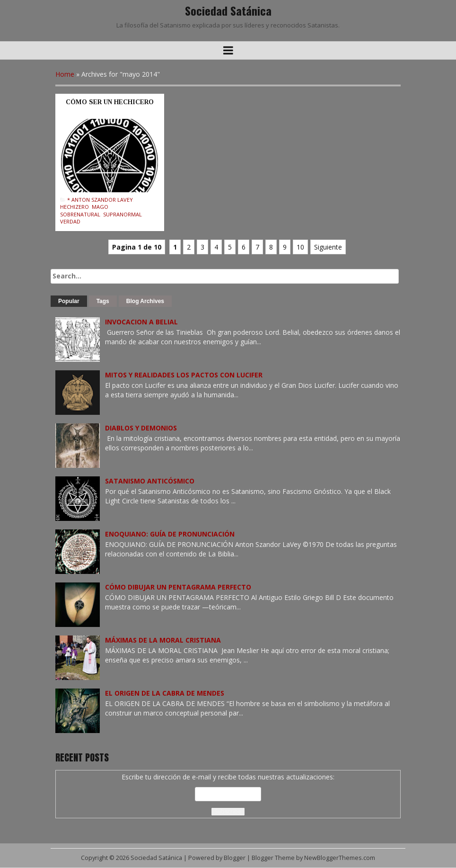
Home (65, 74)
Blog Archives (145, 301)
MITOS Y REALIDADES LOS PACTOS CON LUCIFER (184, 375)
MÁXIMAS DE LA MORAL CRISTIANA (163, 640)
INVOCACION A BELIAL (141, 322)
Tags (103, 301)
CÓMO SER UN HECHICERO (110, 102)
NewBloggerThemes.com (340, 858)
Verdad (70, 221)
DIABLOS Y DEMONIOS (141, 428)
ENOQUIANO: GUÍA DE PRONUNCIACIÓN (170, 534)
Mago (100, 207)
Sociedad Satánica (228, 10)
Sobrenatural (80, 214)
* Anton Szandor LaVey (100, 200)
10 (300, 247)
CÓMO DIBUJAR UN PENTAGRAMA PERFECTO (178, 587)
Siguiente (328, 247)
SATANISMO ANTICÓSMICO (150, 481)
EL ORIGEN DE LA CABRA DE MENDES (165, 693)
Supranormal (123, 214)
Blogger (235, 858)
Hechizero (75, 207)
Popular (69, 301)
